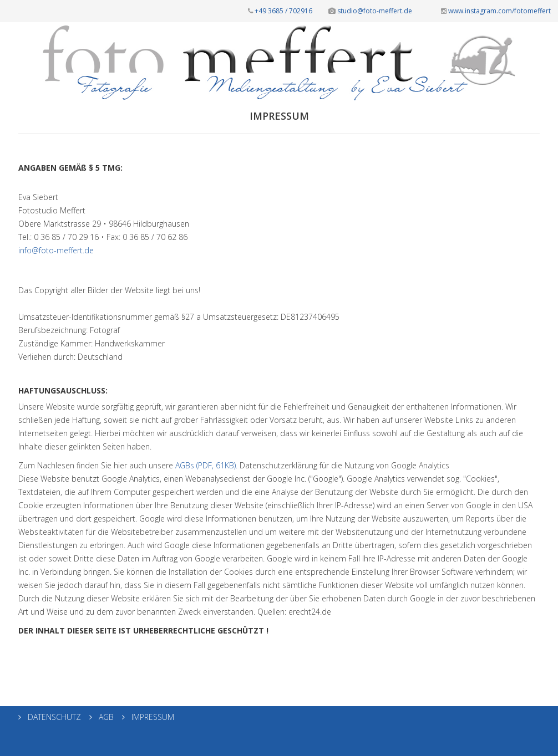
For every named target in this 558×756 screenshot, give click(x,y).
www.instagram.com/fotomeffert (496, 11)
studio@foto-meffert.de (370, 11)
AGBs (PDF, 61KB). (206, 465)
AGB (105, 717)
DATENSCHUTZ (53, 717)
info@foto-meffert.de (56, 250)
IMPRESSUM (152, 717)
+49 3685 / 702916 (280, 11)
